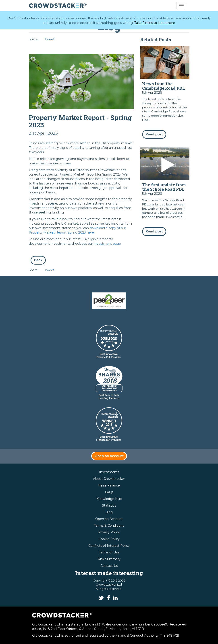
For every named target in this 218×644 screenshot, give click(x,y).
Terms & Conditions (109, 526)
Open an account (109, 456)
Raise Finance (109, 485)
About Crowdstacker (109, 479)
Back (38, 260)
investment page (107, 244)
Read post (154, 134)
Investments (109, 472)
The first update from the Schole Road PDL (164, 187)
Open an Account (109, 519)
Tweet (50, 39)
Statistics (109, 505)
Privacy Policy (109, 532)
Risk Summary (109, 559)
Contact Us (109, 566)
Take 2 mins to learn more (155, 23)
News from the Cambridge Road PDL (164, 86)
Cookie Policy (109, 539)
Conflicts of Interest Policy (109, 546)
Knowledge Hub (109, 499)
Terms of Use (109, 552)
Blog (109, 512)
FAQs (109, 492)
